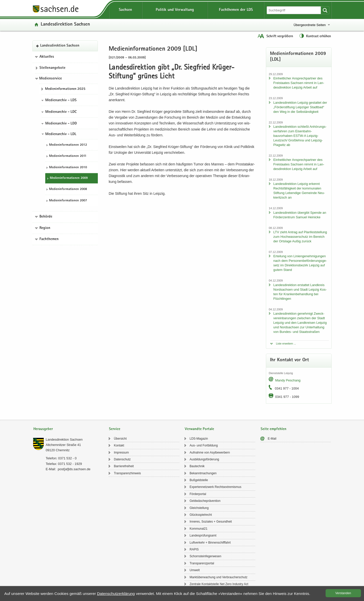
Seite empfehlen (274, 429)
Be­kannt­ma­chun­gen (203, 473)
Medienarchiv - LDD (61, 124)
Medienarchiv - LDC (61, 112)
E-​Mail (272, 439)
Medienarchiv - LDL (61, 134)
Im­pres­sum (121, 453)
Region (45, 228)
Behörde (46, 217)
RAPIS (194, 549)
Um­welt (195, 570)
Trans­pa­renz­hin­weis (127, 473)
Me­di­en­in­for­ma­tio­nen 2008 (68, 189)
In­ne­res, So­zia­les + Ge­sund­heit (211, 522)
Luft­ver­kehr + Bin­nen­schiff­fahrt (210, 543)
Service (115, 429)
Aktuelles (47, 57)
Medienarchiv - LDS (61, 100)
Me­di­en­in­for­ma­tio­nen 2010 (68, 168)
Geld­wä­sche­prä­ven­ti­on (205, 501)
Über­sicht (120, 439)
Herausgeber (43, 429)
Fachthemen (49, 239)
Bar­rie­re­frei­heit (124, 466)
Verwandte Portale (199, 429)
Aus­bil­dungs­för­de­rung (204, 459)
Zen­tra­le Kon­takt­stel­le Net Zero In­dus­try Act (219, 584)
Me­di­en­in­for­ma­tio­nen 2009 (69, 178)
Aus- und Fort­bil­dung (204, 445)
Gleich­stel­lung (199, 508)
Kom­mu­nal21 (199, 529)
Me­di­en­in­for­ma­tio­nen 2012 (68, 145)
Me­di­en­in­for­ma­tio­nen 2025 (65, 89)
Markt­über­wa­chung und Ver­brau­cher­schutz (219, 577)
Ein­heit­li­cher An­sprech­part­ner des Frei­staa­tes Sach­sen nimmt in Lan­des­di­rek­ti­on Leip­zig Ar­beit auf (299, 83)
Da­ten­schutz (122, 459)
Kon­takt (119, 445)
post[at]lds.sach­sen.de (74, 469)
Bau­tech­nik (197, 466)
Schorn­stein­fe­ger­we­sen (205, 556)
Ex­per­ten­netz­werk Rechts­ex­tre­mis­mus (215, 487)
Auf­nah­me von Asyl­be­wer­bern (210, 453)
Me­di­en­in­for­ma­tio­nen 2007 (68, 201)
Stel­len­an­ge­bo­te (52, 68)
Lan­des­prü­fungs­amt (203, 535)
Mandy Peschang (288, 380)
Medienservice (51, 79)
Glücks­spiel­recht (201, 515)
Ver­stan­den (343, 593)
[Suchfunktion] (294, 10)
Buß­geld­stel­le (199, 480)
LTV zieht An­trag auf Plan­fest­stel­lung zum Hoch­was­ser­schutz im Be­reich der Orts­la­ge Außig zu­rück (300, 237)
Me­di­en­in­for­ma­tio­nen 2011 (68, 156)
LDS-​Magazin (199, 439)
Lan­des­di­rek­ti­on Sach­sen (65, 25)
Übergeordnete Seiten (310, 25)
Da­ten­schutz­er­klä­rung (116, 594)
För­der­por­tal (198, 494)
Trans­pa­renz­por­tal (202, 563)
